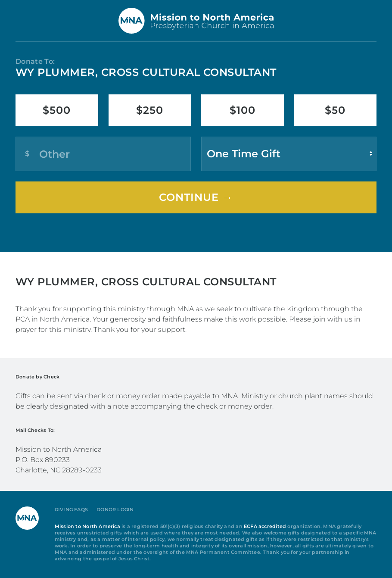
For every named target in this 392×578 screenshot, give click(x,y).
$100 (243, 110)
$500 (57, 110)
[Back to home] (196, 21)
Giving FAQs (71, 510)
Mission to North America (87, 526)
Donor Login (115, 510)
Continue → (196, 197)
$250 (150, 110)
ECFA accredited (265, 526)
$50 (335, 110)
